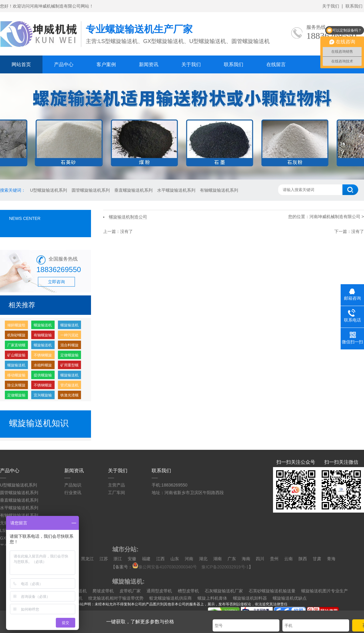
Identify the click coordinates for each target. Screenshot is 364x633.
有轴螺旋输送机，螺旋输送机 (43, 336)
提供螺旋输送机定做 (43, 376)
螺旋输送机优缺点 (290, 598)
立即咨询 (56, 282)
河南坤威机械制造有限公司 (335, 217)
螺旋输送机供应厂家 (69, 376)
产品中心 (64, 64)
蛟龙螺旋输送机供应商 (170, 598)
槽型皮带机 (188, 591)
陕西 (303, 559)
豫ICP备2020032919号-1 (225, 567)
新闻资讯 (149, 64)
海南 (246, 559)
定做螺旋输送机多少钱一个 (16, 396)
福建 (146, 559)
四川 (260, 559)
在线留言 (276, 64)
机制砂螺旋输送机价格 (16, 336)
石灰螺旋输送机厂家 (224, 591)
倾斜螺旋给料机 (16, 326)
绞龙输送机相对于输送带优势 (116, 598)
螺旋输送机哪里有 (16, 366)
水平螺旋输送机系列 (176, 190)
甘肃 (317, 559)
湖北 (203, 559)
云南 (288, 559)
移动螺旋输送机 (16, 376)
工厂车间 (116, 493)
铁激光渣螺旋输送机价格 (69, 396)
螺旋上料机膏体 (212, 598)
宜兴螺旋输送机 (43, 396)
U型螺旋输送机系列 (49, 190)
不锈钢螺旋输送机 (43, 386)
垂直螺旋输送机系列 (133, 190)
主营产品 (116, 485)
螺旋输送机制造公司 (43, 346)
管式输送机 (69, 385)
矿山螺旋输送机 (16, 356)
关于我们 (331, 6)
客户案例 (106, 64)
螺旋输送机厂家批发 (43, 326)
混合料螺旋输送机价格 (69, 346)
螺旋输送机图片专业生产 (325, 591)
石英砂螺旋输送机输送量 (272, 591)
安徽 (132, 559)
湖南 (217, 559)
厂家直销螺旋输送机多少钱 (16, 346)
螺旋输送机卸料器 (250, 598)
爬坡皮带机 (103, 591)
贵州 (274, 559)
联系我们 (354, 6)
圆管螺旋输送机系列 (91, 190)
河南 (189, 559)
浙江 (118, 559)
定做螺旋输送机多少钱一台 (69, 356)
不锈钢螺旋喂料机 (43, 356)
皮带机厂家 (130, 591)
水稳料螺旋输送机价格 (43, 366)
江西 (160, 559)
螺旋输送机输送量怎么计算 (69, 326)
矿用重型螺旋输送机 (69, 366)
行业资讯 (73, 493)
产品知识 (73, 485)
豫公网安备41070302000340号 (166, 567)
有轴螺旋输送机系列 (219, 190)
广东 (232, 559)
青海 (331, 559)
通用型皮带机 (159, 591)
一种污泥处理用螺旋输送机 (69, 336)
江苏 (104, 559)
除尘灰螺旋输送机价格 (16, 386)
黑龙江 (87, 559)
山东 (175, 559)
